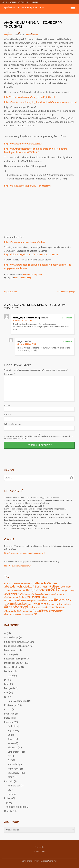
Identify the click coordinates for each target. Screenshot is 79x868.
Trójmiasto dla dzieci (15, 807)
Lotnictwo (9, 714)
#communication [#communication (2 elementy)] (18, 590)
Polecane (9, 722)
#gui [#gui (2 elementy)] (53, 594)
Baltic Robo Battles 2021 (17, 646)
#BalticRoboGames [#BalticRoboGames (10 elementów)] (44, 583)
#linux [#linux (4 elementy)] (45, 597)
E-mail (7, 415)
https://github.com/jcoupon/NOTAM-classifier (28, 186)
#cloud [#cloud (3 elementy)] (8, 590)
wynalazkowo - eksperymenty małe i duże (24, 7)
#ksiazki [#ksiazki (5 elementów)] (37, 597)
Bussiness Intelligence (32, 275)
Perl (9, 756)
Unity (10, 794)
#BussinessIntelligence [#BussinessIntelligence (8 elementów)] (48, 586)
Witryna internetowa (13, 424)
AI (5, 633)
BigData (12, 731)
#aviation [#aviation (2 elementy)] (26, 584)
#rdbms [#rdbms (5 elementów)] (33, 607)
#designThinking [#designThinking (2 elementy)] (67, 590)
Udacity (8, 811)
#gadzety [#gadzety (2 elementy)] (39, 594)
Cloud (11, 676)
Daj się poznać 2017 (14, 663)
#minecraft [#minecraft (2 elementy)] (37, 601)
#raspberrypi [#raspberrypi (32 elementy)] (16, 607)
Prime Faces (14, 769)
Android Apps (11, 637)
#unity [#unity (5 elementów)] (49, 611)
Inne (6, 692)
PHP (10, 760)
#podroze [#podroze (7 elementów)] (40, 604)
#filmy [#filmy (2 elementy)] (26, 594)
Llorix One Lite (28, 861)
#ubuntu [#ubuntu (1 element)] (29, 611)
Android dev (14, 786)
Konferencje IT (12, 705)
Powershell (13, 764)
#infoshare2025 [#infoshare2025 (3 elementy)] (24, 597)
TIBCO (11, 777)
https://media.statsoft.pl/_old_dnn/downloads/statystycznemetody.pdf (41, 102)
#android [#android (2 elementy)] (18, 584)
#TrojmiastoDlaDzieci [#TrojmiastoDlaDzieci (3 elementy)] (15, 611)
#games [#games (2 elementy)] (47, 594)
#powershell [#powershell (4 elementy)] (54, 604)
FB (44, 851)
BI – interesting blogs (66, 292)
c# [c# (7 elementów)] (35, 614)
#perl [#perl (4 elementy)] (30, 604)
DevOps (8, 671)
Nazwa (8, 405)
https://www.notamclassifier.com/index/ (25, 242)
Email (37, 851)
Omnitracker (14, 752)
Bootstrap (9, 654)
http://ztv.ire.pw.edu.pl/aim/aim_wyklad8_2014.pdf (30, 97)
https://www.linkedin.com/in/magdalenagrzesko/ (25, 553)
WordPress (53, 861)
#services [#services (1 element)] (41, 608)
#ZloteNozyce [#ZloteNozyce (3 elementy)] (26, 614)
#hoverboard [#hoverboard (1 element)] (60, 594)
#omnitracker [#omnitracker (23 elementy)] (16, 603)
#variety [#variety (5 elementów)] (58, 611)
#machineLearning (23, 278)
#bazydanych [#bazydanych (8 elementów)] (13, 586)
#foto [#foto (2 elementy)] (32, 594)
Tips (6, 803)
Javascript (13, 739)
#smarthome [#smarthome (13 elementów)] (55, 607)
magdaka (8, 35)
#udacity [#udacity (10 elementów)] (39, 611)
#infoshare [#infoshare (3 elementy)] (10, 597)
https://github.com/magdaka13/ (18, 566)
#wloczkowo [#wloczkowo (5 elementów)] (11, 614)
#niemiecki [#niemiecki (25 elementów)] (63, 600)
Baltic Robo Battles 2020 (17, 642)
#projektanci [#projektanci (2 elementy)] (66, 604)
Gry (9, 790)
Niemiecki (12, 748)
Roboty (8, 798)
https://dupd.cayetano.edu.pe (27, 318)
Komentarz (10, 374)
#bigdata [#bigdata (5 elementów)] (27, 587)
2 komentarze (32, 34)
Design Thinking (12, 667)
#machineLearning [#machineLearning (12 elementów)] (18, 600)
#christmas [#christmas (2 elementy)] (69, 587)
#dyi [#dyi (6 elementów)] (20, 594)
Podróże (9, 718)
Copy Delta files (11, 292)
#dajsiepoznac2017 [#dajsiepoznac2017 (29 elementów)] (43, 590)
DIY (6, 680)
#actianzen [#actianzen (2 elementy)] (9, 584)
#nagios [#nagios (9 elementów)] (48, 600)
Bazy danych (11, 650)
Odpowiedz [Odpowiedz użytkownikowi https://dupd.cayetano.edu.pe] (67, 318)
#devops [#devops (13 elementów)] (11, 593)
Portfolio (9, 781)
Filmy (7, 684)
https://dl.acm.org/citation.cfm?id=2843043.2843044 (31, 255)
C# (9, 735)
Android (12, 726)
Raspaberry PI (15, 773)
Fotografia (10, 688)
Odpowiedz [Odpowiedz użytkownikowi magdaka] (67, 341)
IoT (6, 697)
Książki (8, 709)
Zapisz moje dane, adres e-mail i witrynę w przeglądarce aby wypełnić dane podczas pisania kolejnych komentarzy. (39, 437)
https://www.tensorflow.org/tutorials (23, 144)
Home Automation (17, 701)
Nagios (11, 743)
